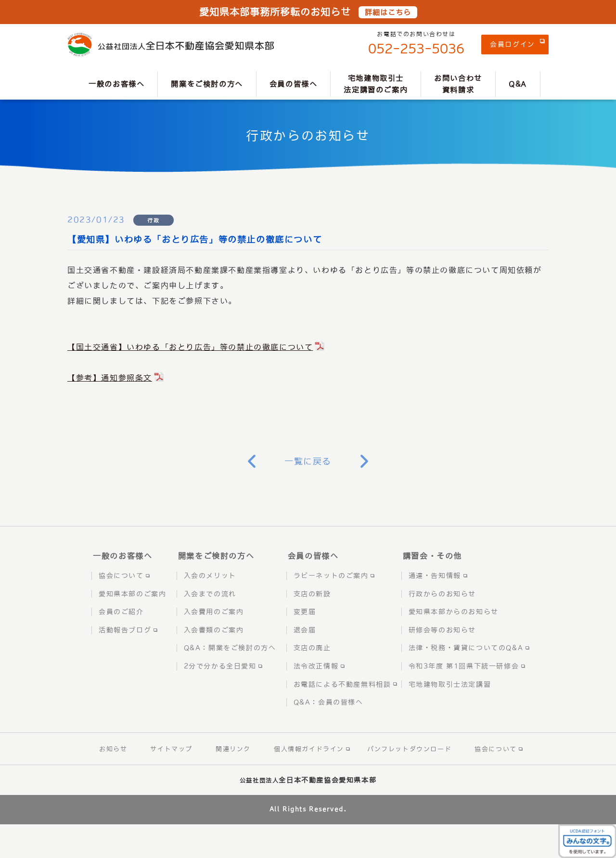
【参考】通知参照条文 (110, 378)
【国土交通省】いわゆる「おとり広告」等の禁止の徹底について (190, 347)
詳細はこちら (388, 12)
